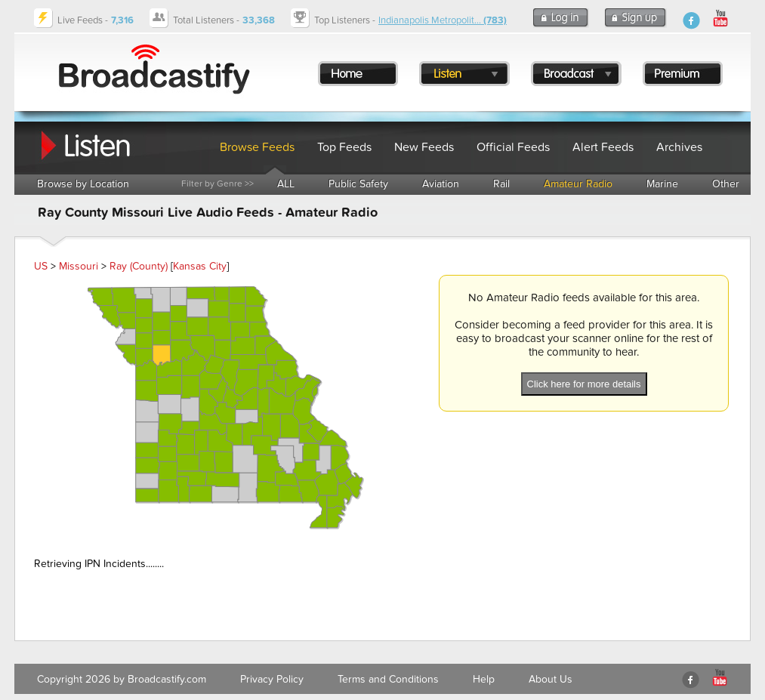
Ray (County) (139, 266)
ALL (286, 184)
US (41, 266)
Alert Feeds (603, 147)
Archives (679, 147)
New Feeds (424, 147)
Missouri (79, 266)
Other (726, 184)
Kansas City (200, 266)
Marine (662, 184)
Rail (501, 184)
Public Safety (358, 184)
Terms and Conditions (388, 679)
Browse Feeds (257, 147)
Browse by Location (83, 184)
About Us (551, 679)
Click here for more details (584, 384)
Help (484, 679)
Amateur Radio (578, 184)
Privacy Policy (272, 679)
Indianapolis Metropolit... (443, 20)
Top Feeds (344, 147)
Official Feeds (513, 147)
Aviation (441, 184)
